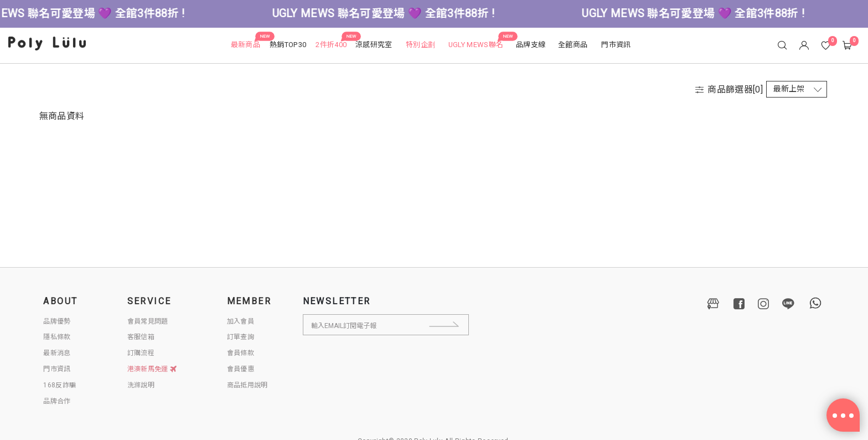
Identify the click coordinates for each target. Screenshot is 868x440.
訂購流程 (141, 353)
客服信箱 (141, 337)
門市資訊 (57, 369)
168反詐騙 (60, 385)
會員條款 (241, 353)
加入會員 (241, 321)
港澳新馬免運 (153, 369)
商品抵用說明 (247, 385)
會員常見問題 (148, 321)
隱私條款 (57, 337)
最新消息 (57, 353)
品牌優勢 (57, 321)
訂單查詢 (241, 337)
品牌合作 (57, 401)
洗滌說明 (141, 385)
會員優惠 (241, 369)
